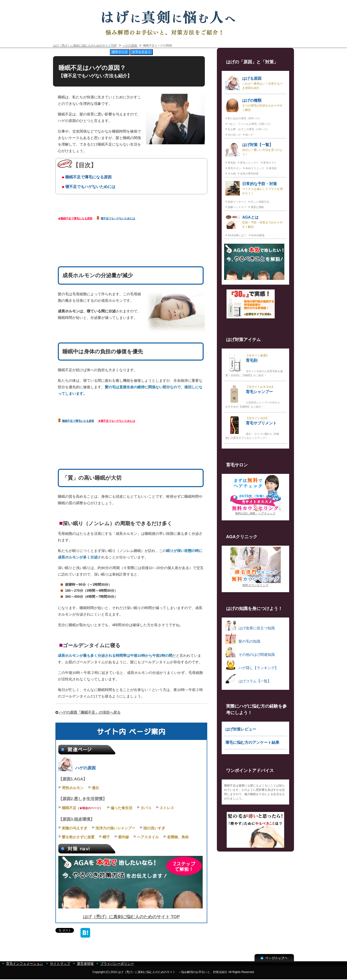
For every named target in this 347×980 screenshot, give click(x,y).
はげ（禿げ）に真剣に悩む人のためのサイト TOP (131, 917)
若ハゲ (249, 135)
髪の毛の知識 (243, 639)
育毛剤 (232, 163)
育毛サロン (234, 168)
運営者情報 (85, 964)
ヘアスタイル (148, 837)
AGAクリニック (255, 168)
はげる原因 (254, 83)
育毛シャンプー (249, 163)
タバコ (146, 808)
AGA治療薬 (258, 235)
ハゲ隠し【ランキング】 (252, 665)
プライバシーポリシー (117, 964)
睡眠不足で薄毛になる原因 (88, 177)
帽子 (106, 837)
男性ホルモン (73, 788)
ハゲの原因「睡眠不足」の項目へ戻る (90, 712)
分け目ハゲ (234, 135)
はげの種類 (254, 105)
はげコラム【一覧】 (248, 678)
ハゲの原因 (130, 46)
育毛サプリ (270, 163)
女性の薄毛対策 (249, 174)
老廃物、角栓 (178, 837)
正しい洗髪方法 (260, 202)
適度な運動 (257, 207)
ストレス (167, 808)
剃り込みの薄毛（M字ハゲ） (245, 118)
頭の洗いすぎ (154, 828)
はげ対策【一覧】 (254, 149)
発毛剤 (273, 168)
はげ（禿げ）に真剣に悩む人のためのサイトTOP (85, 46)
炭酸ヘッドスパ (237, 207)
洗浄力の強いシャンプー (115, 828)
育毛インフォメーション (25, 964)
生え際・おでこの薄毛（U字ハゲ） (249, 129)
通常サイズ (120, 52)
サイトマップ (60, 964)
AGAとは (254, 222)
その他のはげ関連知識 (250, 652)
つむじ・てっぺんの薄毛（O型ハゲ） (250, 124)
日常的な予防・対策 (254, 188)
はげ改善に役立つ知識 (250, 625)
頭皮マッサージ (237, 202)
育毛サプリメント (252, 428)
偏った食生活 (121, 808)
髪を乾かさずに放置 (78, 837)
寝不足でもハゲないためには (90, 187)
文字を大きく (141, 52)
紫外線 (123, 837)
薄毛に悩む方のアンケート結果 (252, 742)
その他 (232, 174)
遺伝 (95, 788)
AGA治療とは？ (237, 235)
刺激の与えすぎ (75, 828)
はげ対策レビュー (241, 729)
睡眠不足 (69, 808)
